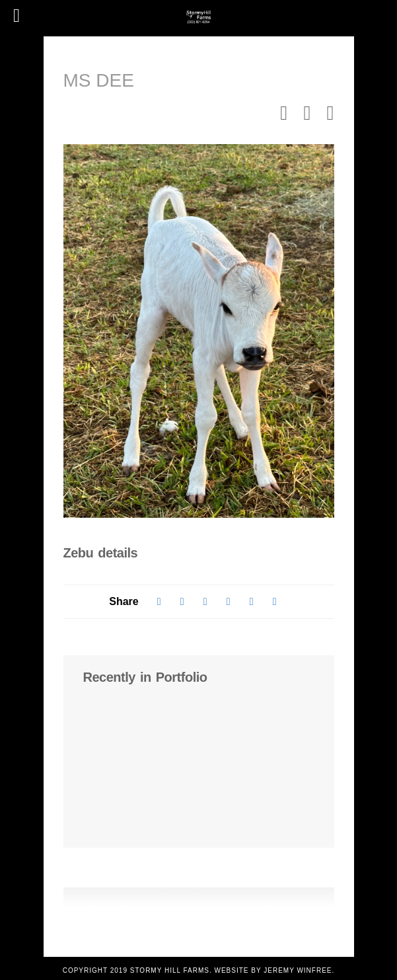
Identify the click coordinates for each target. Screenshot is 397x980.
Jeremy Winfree (298, 970)
